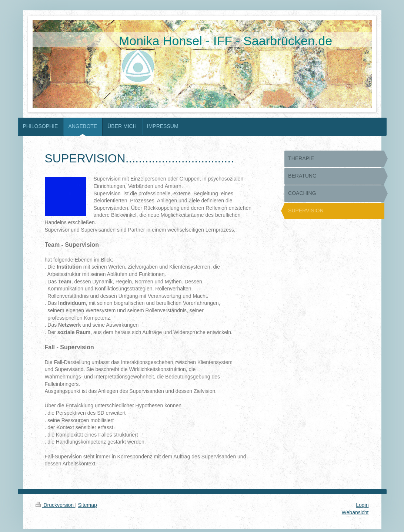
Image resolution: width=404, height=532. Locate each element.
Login (362, 505)
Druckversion (55, 505)
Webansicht (355, 512)
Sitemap (88, 505)
